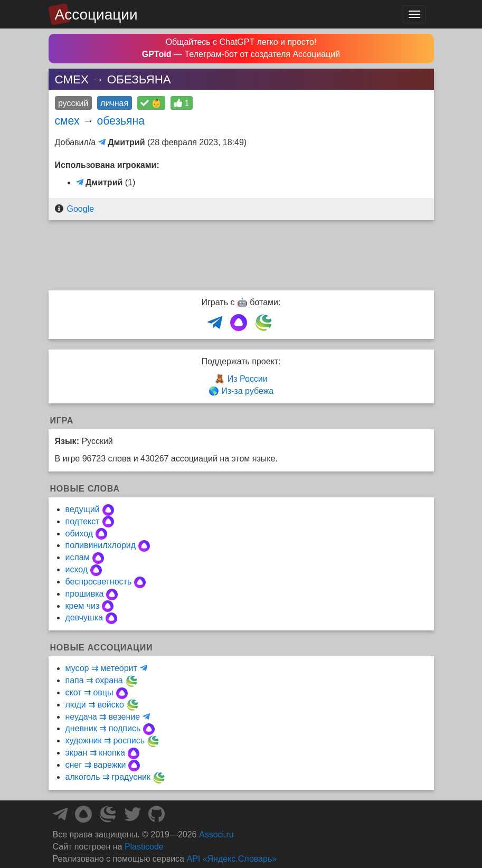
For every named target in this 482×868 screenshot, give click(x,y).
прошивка (85, 594)
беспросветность (99, 582)
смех (67, 121)
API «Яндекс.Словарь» (231, 859)
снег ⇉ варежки (96, 765)
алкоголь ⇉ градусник (108, 777)
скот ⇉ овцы (89, 692)
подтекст (83, 521)
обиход (79, 534)
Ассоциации (96, 15)
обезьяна (121, 121)
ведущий (83, 509)
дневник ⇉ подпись (103, 728)
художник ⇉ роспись (105, 740)
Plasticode (144, 847)
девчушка (84, 617)
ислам (78, 557)
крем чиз (83, 606)
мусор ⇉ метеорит (101, 668)
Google (80, 209)
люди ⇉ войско (95, 705)
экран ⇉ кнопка (95, 753)
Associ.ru (216, 834)
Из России (248, 379)
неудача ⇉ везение (103, 717)
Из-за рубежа (247, 391)
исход (77, 569)
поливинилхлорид (101, 545)
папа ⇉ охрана (94, 680)
